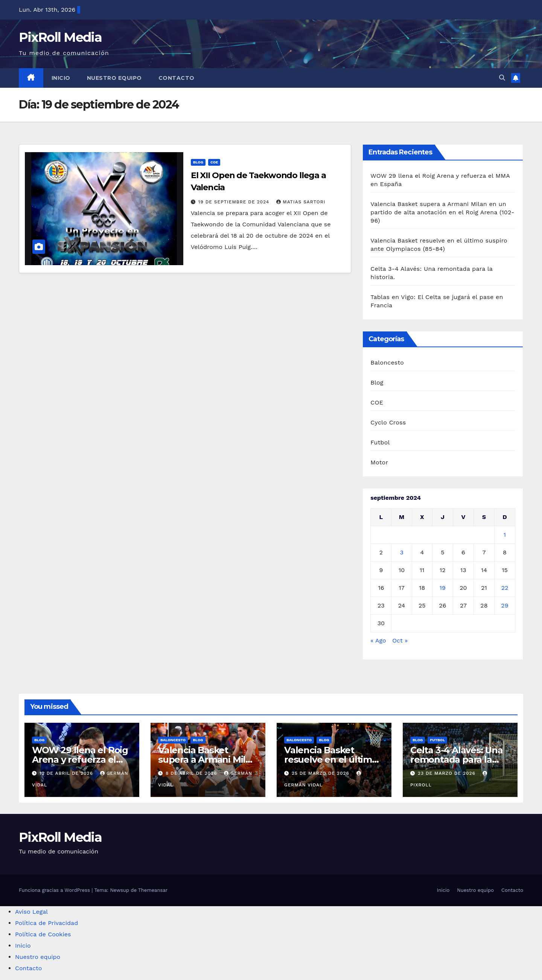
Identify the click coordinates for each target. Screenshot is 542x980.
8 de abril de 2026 (192, 773)
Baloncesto (387, 363)
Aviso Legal (31, 912)
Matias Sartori (301, 202)
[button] (502, 78)
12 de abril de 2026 (67, 773)
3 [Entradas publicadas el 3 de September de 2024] (401, 552)
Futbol (380, 442)
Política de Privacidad (46, 923)
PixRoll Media (60, 37)
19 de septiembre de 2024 (235, 202)
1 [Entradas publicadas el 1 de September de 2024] (505, 535)
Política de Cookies (43, 934)
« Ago (378, 640)
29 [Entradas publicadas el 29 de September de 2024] (505, 605)
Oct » (400, 640)
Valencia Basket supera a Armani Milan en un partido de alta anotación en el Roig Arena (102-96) (442, 212)
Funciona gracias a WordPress (55, 890)
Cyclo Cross (388, 422)
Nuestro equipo (114, 78)
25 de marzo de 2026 (321, 773)
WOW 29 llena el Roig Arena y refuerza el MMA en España (80, 759)
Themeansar (153, 890)
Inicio (61, 78)
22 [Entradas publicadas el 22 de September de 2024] (505, 588)
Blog (198, 162)
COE (214, 162)
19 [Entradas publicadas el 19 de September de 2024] (443, 588)
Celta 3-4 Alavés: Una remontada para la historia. (457, 759)
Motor (379, 462)
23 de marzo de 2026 (448, 773)
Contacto (177, 78)
